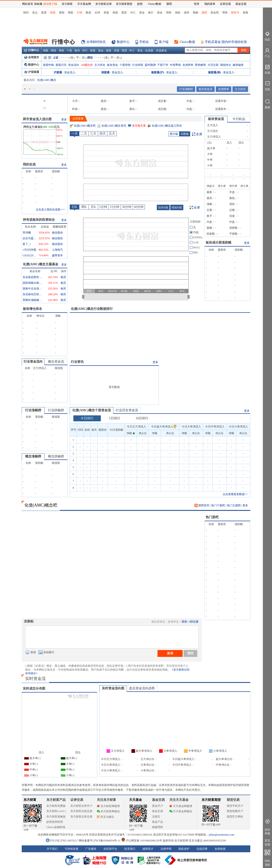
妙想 (140, 4)
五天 (112, 134)
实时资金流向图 (113, 688)
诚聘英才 (148, 849)
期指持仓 (226, 65)
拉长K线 (163, 207)
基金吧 (215, 13)
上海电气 (57, 250)
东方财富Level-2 (56, 811)
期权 (71, 13)
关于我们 (52, 849)
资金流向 (74, 65)
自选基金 (161, 50)
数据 (88, 13)
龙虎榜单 (188, 65)
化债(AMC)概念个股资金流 (92, 410)
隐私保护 (184, 849)
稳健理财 (157, 827)
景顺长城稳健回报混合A (33, 300)
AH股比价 (87, 65)
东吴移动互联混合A (33, 294)
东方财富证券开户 (81, 806)
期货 (124, 13)
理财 (169, 13)
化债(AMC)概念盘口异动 (167, 126)
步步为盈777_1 (29, 238)
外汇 (133, 13)
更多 (64, 119)
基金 (160, 13)
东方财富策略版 (56, 817)
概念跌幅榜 (56, 456)
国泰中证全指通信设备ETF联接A (33, 289)
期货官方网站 (235, 817)
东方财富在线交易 (81, 811)
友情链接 (220, 849)
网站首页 (28, 4)
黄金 (142, 13)
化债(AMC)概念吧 (85, 126)
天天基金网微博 (181, 806)
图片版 (174, 134)
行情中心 (32, 50)
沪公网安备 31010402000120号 (142, 841)
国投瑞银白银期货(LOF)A (33, 283)
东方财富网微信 (108, 811)
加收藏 (38, 4)
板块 (77, 50)
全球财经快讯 (96, 42)
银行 (151, 13)
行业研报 (138, 65)
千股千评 (163, 65)
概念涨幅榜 (33, 456)
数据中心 (123, 42)
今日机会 (239, 119)
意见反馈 (267, 843)
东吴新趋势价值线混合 (33, 277)
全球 (97, 13)
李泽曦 (27, 233)
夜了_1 (27, 244)
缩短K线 (177, 207)
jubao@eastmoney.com (221, 835)
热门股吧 (212, 517)
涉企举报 (267, 832)
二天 (84, 134)
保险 (178, 13)
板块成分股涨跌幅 (219, 243)
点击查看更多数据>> (235, 494)
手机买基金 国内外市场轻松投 (226, 42)
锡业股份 (57, 233)
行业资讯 (77, 362)
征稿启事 (202, 849)
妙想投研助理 (55, 822)
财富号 (235, 13)
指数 (46, 50)
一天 (75, 134)
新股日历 (61, 65)
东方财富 (30, 800)
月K (93, 207)
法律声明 (166, 849)
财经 (26, 13)
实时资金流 (35, 679)
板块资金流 (205, 89)
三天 (93, 134)
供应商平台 (110, 849)
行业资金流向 (33, 362)
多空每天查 (139, 126)
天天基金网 (84, 4)
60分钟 (139, 207)
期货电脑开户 (235, 811)
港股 (115, 13)
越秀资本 (57, 255)
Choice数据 (187, 42)
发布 (170, 653)
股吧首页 (202, 505)
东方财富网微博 (108, 806)
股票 (44, 13)
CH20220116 (29, 255)
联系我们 (130, 849)
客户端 (164, 42)
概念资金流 (56, 362)
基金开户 (157, 806)
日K (75, 207)
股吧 (204, 13)
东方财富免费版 (56, 806)
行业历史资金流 (127, 410)
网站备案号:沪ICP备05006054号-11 (100, 841)
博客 (225, 13)
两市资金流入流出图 (37, 119)
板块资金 (112, 65)
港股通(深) (214, 72)
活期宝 (156, 817)
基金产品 (157, 822)
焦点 (35, 13)
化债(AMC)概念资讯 (114, 126)
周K (84, 207)
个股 (69, 50)
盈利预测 (150, 65)
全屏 (199, 134)
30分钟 (127, 207)
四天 (103, 134)
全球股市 (32, 57)
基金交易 (157, 811)
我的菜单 (210, 4)
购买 (63, 277)
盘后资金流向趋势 (142, 688)
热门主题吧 (234, 505)
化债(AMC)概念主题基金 (41, 264)
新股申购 (48, 65)
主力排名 (100, 65)
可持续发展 (72, 849)
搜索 (245, 13)
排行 (85, 50)
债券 (187, 13)
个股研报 (125, 65)
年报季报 (175, 65)
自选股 (149, 50)
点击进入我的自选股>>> (50, 210)
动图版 (185, 134)
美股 (106, 13)
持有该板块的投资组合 (39, 220)
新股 (53, 13)
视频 (195, 13)
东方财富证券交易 (81, 817)
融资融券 (238, 65)
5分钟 (103, 207)
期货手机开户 (235, 806)
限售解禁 (200, 65)
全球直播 (78, 119)
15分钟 (115, 207)
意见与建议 (105, 817)
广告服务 (91, 849)
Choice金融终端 (56, 827)
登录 (184, 622)
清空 (190, 653)
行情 (80, 13)
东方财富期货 (211, 800)
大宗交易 (213, 65)
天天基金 (136, 800)
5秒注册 (194, 622)
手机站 (144, 42)
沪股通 (58, 72)
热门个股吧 (218, 505)
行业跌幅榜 (56, 410)
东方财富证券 (104, 4)
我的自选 (29, 164)
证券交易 (225, 4)
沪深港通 (32, 72)
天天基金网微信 (181, 811)
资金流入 (70, 72)
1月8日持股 (29, 250)
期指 (62, 13)
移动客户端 (50, 4)
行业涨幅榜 (186, 89)
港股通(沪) (157, 72)
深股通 (105, 72)
